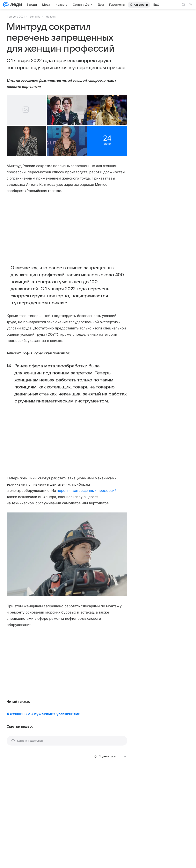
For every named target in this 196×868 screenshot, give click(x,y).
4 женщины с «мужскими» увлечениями (44, 722)
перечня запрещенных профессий (87, 499)
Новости (51, 17)
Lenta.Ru (35, 17)
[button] (36, 131)
